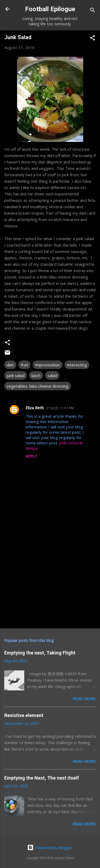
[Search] (93, 11)
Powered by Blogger (50, 847)
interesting (77, 365)
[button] (93, 39)
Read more (84, 699)
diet (10, 365)
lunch (36, 375)
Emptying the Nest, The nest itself (42, 778)
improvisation (48, 365)
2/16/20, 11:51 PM (60, 408)
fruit (25, 365)
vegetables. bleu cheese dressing (38, 386)
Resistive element (24, 715)
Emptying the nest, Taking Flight (40, 653)
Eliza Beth (35, 408)
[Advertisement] (50, 583)
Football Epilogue (50, 9)
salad (52, 375)
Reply (31, 456)
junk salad (16, 375)
